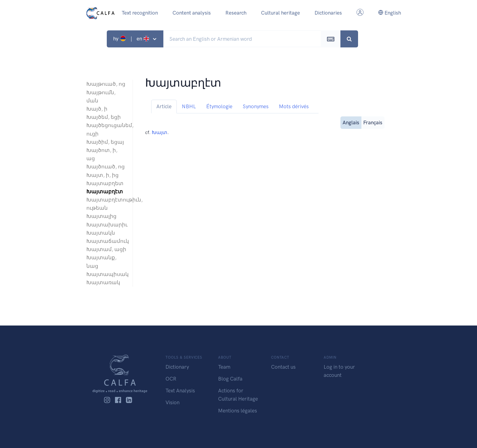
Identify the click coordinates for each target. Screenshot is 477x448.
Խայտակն (101, 233)
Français (373, 122)
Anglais (351, 122)
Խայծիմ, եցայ (105, 142)
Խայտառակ (103, 282)
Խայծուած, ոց (106, 167)
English (390, 13)
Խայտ (160, 132)
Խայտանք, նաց (101, 262)
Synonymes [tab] (256, 106)
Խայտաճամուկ (106, 241)
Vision (172, 402)
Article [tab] (164, 106)
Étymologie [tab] (219, 106)
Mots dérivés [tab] (294, 106)
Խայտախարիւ (106, 225)
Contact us (283, 367)
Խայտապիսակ (106, 274)
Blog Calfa (230, 379)
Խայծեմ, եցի (104, 117)
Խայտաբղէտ (105, 191)
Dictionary (177, 367)
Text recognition (140, 13)
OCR (171, 379)
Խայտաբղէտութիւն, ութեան (106, 204)
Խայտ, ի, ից (103, 175)
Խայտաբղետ (105, 183)
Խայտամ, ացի (106, 249)
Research (236, 13)
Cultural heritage (280, 13)
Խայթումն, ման (101, 96)
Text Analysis (180, 391)
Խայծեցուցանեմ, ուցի (106, 129)
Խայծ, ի (97, 109)
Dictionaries (328, 13)
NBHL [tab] (189, 106)
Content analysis (192, 13)
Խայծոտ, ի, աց (102, 154)
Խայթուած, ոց (106, 84)
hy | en (132, 39)
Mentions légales (238, 411)
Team (224, 367)
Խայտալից (101, 216)
